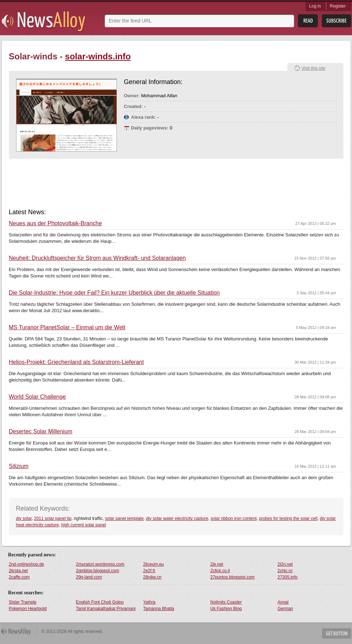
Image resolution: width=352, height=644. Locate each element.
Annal (283, 602)
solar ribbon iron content (234, 518)
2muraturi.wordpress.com (100, 564)
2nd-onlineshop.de (27, 564)
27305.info (288, 577)
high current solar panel (83, 525)
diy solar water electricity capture (177, 518)
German (285, 609)
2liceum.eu (154, 564)
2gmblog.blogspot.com (98, 571)
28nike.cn (152, 577)
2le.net (217, 564)
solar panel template (124, 518)
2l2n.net (285, 564)
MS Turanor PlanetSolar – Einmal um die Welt (67, 328)
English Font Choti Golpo (100, 602)
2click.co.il (220, 571)
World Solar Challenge (38, 397)
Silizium (19, 466)
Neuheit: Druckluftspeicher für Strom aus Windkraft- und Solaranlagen (97, 258)
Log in (315, 6)
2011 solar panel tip (53, 518)
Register (338, 6)
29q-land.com (89, 577)
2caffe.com (19, 577)
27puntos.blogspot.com (233, 577)
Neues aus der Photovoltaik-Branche (56, 223)
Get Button (337, 633)
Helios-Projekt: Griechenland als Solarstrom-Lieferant (76, 362)
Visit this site (313, 68)
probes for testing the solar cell (288, 518)
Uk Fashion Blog (226, 609)
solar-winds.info (98, 56)
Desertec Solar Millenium (41, 432)
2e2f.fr (149, 571)
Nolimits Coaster (226, 602)
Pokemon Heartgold (28, 609)
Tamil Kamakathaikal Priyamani (106, 609)
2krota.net (18, 571)
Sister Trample (23, 602)
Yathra (149, 602)
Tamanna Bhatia (159, 609)
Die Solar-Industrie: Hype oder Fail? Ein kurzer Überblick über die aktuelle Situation (115, 293)
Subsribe (336, 21)
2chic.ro (285, 571)
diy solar (24, 518)
